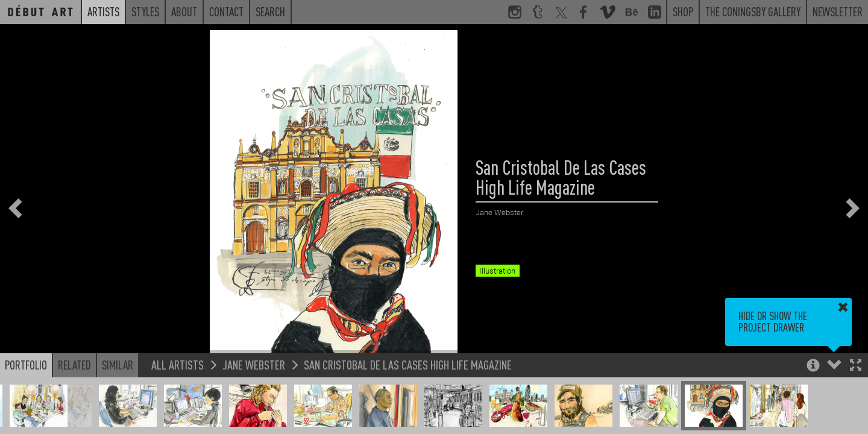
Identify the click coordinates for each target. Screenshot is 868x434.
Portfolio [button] (26, 365)
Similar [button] (118, 365)
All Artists (178, 364)
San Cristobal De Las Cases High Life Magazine (408, 364)
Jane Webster (254, 364)
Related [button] (74, 365)
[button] (856, 366)
